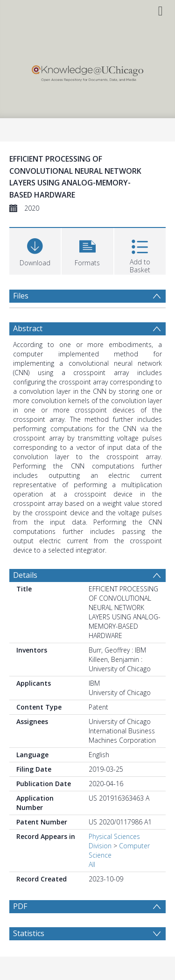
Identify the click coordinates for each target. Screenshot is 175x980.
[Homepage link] (87, 71)
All (92, 864)
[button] (87, 250)
